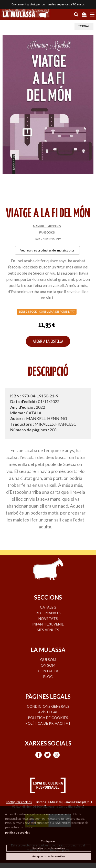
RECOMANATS (48, 613)
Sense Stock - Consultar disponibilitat (47, 312)
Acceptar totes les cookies (49, 856)
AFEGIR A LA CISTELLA (48, 342)
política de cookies (18, 832)
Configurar (48, 841)
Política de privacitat (48, 723)
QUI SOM (48, 660)
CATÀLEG (48, 607)
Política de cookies (48, 718)
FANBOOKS (47, 232)
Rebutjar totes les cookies (49, 848)
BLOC (48, 676)
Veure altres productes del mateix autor (47, 250)
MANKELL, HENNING (47, 226)
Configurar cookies (19, 802)
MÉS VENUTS (48, 630)
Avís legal (48, 712)
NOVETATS (48, 618)
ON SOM (48, 665)
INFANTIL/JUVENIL (48, 624)
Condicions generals (48, 706)
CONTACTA (48, 671)
